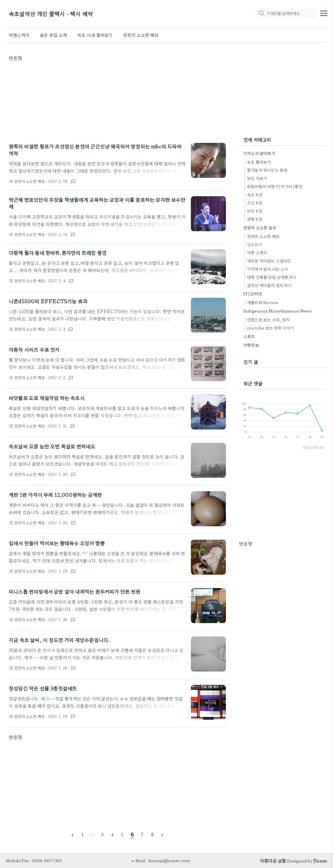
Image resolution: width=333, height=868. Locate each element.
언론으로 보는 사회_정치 (269, 320)
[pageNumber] (82, 834)
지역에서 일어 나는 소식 (268, 269)
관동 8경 (254, 219)
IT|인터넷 (253, 294)
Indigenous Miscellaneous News (278, 311)
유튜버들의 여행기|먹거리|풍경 (274, 186)
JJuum (320, 860)
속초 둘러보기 (259, 162)
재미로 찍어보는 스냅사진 (269, 261)
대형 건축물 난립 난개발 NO (272, 277)
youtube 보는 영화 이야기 (270, 328)
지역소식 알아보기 (259, 153)
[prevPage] (72, 834)
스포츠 (249, 336)
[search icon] (261, 14)
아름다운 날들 (273, 860)
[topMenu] (324, 13)
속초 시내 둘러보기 (95, 35)
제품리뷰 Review (263, 302)
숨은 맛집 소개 (53, 35)
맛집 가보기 (257, 178)
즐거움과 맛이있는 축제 (267, 170)
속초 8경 (254, 194)
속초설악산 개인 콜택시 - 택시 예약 (51, 14)
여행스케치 (19, 35)
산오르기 (255, 244)
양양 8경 (254, 211)
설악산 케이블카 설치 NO (269, 285)
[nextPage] (162, 834)
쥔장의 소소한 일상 (260, 227)
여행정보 (251, 345)
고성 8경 (254, 203)
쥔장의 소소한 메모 (141, 35)
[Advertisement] (117, 102)
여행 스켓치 (257, 252)
